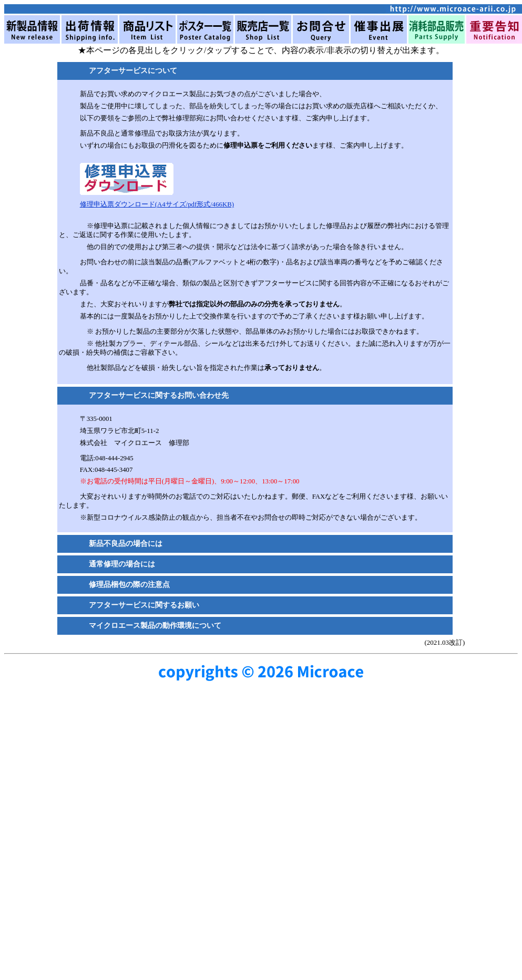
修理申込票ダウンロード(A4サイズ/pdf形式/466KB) (157, 204)
